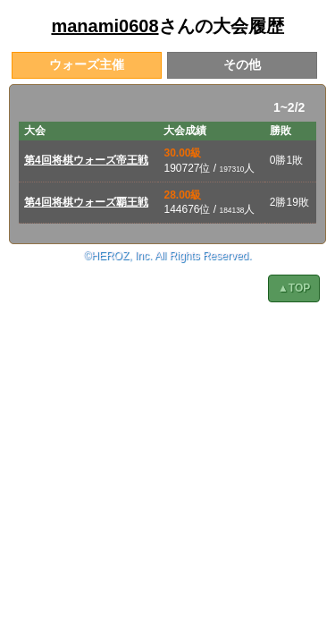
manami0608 (105, 26)
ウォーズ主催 (87, 64)
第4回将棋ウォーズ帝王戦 (86, 160)
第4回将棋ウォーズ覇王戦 (86, 202)
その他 (242, 64)
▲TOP (294, 288)
